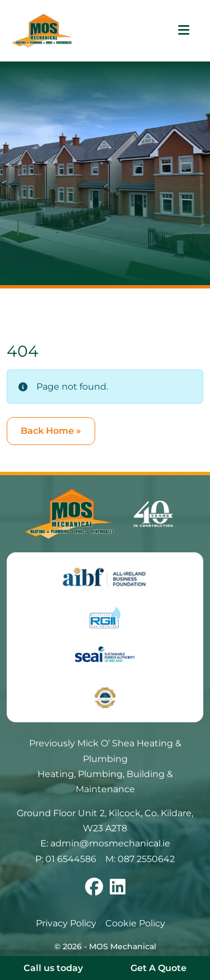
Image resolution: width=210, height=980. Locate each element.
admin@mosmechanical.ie (110, 843)
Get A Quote (158, 968)
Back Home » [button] (51, 431)
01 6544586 (71, 859)
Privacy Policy (66, 923)
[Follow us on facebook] (94, 890)
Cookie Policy (135, 923)
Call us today (53, 968)
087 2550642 (146, 859)
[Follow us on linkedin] (118, 890)
